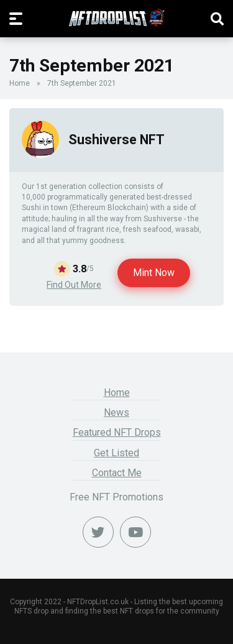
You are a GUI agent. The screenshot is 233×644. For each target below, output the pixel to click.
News (116, 412)
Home (20, 83)
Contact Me (117, 473)
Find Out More (74, 285)
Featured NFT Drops (117, 432)
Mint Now (154, 273)
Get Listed (116, 453)
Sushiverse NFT (116, 140)
